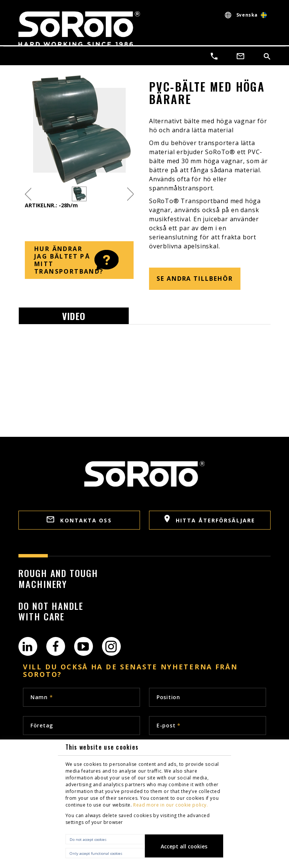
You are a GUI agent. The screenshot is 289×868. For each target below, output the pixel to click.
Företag (42, 725)
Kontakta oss (79, 520)
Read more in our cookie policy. (171, 805)
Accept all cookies (184, 846)
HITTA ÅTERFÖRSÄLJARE (210, 519)
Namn (42, 697)
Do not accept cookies (88, 840)
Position (168, 697)
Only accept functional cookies (96, 853)
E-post (169, 725)
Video (74, 316)
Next (130, 194)
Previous (28, 194)
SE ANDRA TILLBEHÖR (195, 279)
